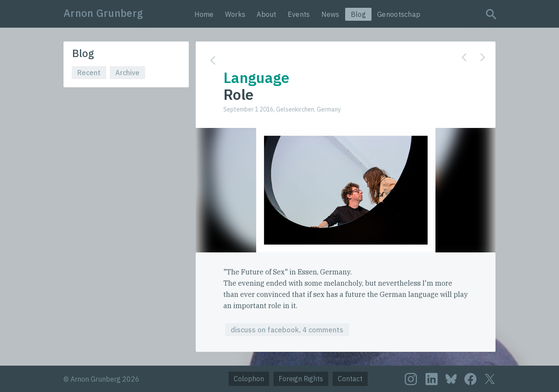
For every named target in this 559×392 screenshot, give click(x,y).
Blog (358, 14)
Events (299, 14)
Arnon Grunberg (103, 13)
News (330, 14)
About (267, 14)
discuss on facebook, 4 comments (287, 330)
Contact (350, 379)
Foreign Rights (301, 379)
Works (235, 14)
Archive (127, 73)
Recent (89, 73)
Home (204, 14)
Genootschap (399, 14)
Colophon (249, 379)
